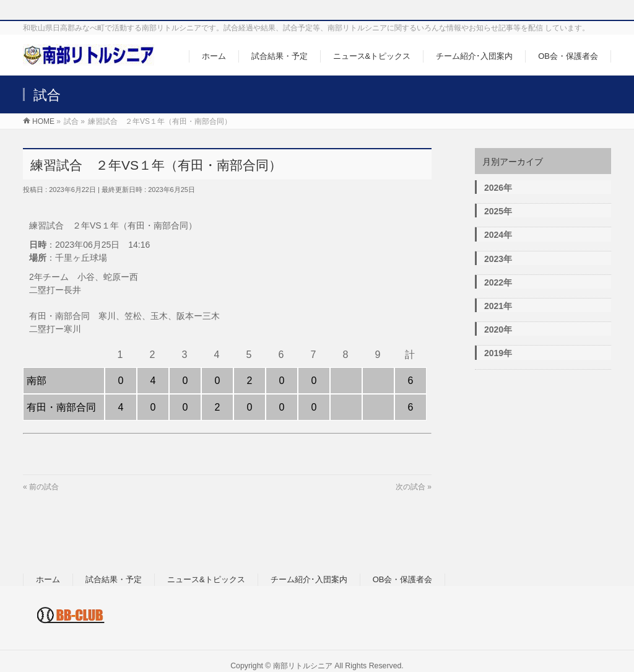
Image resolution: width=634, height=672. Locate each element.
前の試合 (44, 487)
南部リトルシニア (303, 666)
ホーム (48, 579)
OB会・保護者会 (403, 579)
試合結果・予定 (114, 579)
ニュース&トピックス (206, 579)
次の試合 (410, 487)
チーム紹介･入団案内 (309, 579)
